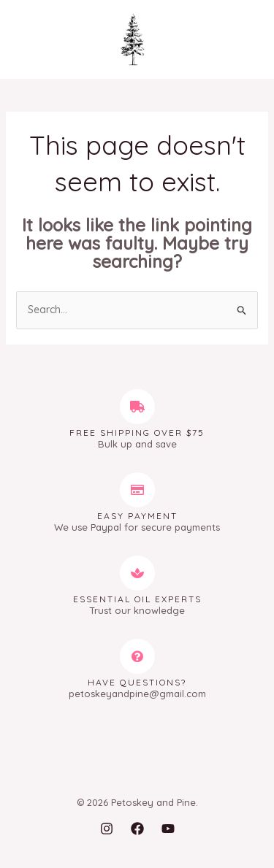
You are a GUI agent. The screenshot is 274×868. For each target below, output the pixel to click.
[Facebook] (137, 829)
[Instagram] (107, 829)
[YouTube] (168, 829)
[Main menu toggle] (33, 40)
